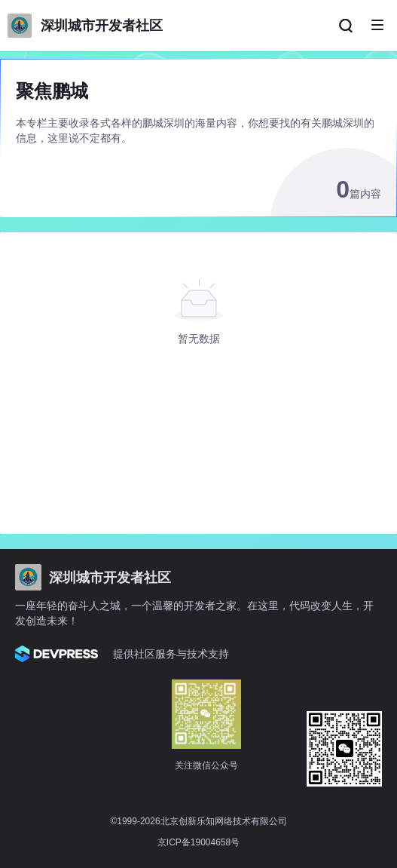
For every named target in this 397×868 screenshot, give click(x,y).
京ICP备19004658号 (198, 842)
